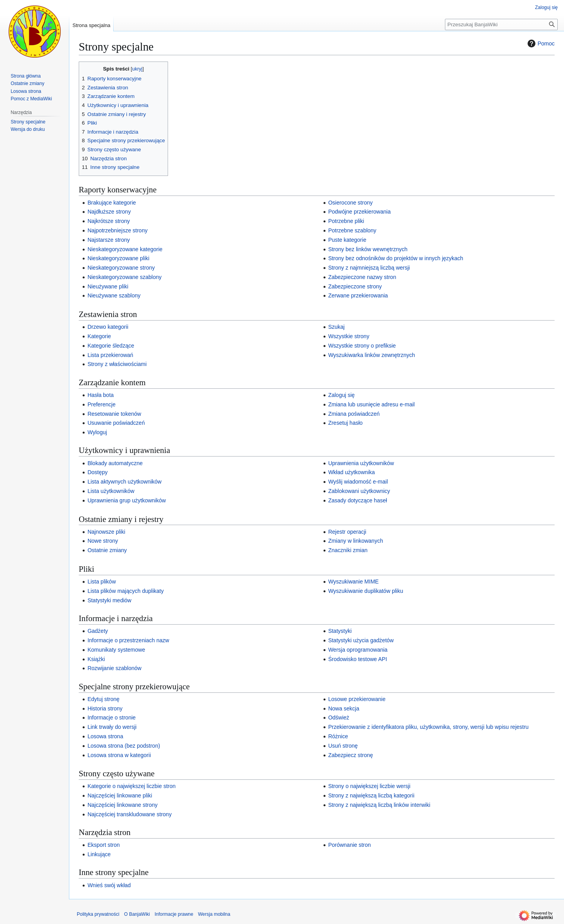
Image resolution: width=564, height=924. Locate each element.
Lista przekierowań (110, 355)
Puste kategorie (347, 240)
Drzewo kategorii (108, 327)
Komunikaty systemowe (116, 650)
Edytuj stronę (103, 699)
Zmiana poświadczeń (354, 414)
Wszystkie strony (349, 336)
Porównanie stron (350, 845)
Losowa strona (105, 736)
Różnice (338, 736)
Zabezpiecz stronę (351, 755)
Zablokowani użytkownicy (359, 491)
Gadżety (98, 631)
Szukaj (336, 327)
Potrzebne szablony (352, 230)
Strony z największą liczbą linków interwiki (379, 805)
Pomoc (540, 43)
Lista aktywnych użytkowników (124, 482)
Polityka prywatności (98, 914)
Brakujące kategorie (112, 203)
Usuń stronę (343, 746)
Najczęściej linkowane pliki (120, 795)
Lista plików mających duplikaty (126, 591)
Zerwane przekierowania (358, 295)
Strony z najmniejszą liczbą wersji (369, 268)
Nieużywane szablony (114, 295)
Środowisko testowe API (358, 659)
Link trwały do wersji (112, 727)
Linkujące (99, 854)
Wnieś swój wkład (109, 885)
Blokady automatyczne (115, 463)
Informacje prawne (174, 914)
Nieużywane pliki (108, 286)
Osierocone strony (351, 203)
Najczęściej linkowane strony (122, 805)
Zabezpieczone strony (355, 286)
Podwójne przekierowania (360, 212)
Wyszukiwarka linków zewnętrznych (372, 355)
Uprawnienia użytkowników (361, 463)
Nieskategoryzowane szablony (124, 277)
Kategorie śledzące (111, 346)
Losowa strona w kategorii (119, 755)
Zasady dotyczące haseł (358, 500)
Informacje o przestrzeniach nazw (128, 640)
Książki (96, 659)
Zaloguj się (342, 395)
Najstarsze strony (108, 240)
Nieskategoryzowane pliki (118, 258)
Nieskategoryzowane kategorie (125, 249)
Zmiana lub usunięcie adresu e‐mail (371, 404)
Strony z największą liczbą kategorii (371, 795)
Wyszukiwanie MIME (353, 582)
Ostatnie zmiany (107, 550)
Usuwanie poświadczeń (116, 423)
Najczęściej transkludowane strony (129, 814)
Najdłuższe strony (109, 212)
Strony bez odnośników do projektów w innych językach (396, 258)
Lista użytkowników (111, 491)
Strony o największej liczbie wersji (369, 786)
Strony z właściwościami (117, 364)
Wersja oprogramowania (358, 650)
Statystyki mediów (109, 600)
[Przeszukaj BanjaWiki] (501, 24)
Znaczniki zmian (348, 550)
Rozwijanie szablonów (114, 668)
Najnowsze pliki (106, 532)
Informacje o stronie (111, 717)
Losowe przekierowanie (357, 699)
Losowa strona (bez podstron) (124, 746)
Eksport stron (103, 845)
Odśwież (339, 717)
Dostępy (97, 472)
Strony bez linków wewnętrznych (368, 249)
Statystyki (340, 631)
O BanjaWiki (137, 914)
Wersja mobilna (214, 914)
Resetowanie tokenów (114, 414)
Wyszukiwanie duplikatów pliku (366, 591)
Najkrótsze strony (108, 221)
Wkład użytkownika (352, 472)
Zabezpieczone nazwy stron (362, 277)
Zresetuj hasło (345, 423)
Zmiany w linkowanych (356, 541)
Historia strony (105, 708)
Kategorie (99, 336)
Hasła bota (100, 395)
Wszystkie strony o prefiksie (362, 346)
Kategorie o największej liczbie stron (131, 786)
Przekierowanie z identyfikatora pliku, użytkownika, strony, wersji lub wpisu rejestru (428, 727)
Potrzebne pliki (346, 221)
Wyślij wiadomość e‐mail (358, 482)
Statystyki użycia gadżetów (361, 640)
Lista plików (101, 582)
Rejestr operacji (347, 532)
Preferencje (101, 404)
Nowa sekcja (344, 708)
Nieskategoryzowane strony (121, 268)
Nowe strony (103, 541)
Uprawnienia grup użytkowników (127, 500)
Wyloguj (97, 432)
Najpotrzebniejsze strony (117, 230)
